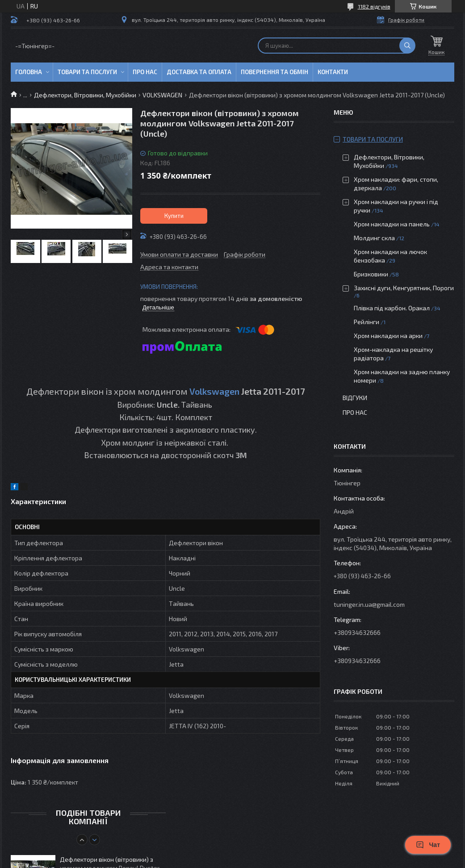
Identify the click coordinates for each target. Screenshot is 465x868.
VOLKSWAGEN (162, 95)
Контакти (333, 72)
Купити (174, 216)
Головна (29, 72)
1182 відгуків (374, 6)
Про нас (145, 72)
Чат (428, 845)
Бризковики (371, 274)
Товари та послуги (87, 72)
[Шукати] (407, 46)
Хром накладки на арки (388, 336)
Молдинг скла (374, 238)
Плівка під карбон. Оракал (392, 308)
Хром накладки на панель (392, 224)
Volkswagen (214, 391)
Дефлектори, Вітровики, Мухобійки (85, 95)
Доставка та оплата (199, 72)
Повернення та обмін (274, 72)
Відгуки (355, 398)
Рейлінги (367, 322)
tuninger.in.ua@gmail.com (369, 604)
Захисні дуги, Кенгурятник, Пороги (404, 288)
